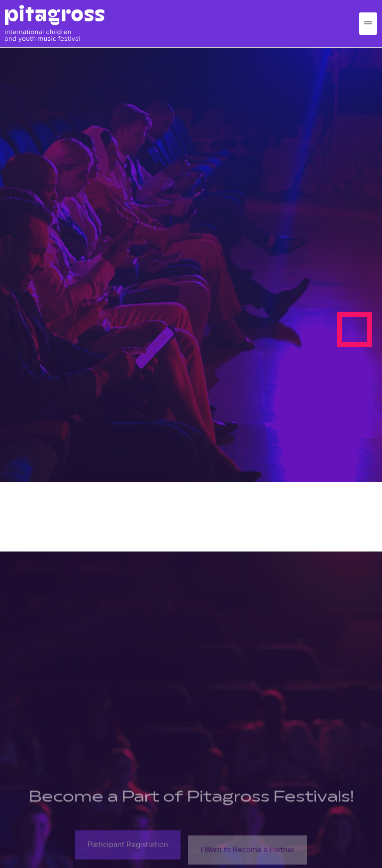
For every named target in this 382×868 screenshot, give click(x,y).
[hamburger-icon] (368, 24)
